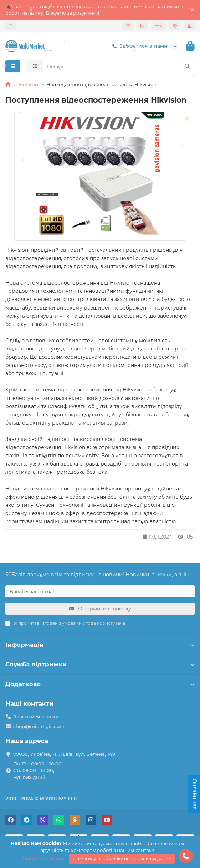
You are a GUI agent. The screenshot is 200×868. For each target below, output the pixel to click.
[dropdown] (11, 26)
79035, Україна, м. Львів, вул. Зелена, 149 (64, 754)
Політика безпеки (43, 858)
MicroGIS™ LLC (58, 799)
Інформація (100, 645)
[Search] (119, 66)
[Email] (100, 591)
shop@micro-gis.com (39, 726)
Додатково (100, 684)
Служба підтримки (100, 664)
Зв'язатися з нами (139, 46)
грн (158, 26)
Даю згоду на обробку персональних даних (122, 859)
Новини (29, 84)
